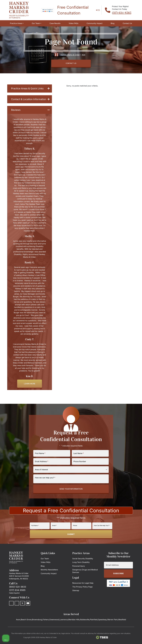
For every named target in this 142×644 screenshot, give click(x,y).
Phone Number (80, 468)
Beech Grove (26, 626)
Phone (75, 532)
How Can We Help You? (102, 532)
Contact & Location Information (30, 103)
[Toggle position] (130, 573)
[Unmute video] (103, 573)
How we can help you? (45, 484)
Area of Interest (41, 476)
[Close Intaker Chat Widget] (135, 573)
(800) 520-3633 (18, 593)
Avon (18, 626)
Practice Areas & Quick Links (30, 89)
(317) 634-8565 (122, 13)
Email (54, 532)
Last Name (79, 459)
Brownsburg (37, 626)
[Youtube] (28, 609)
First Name (40, 459)
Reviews (30, 116)
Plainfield (94, 626)
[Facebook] (11, 609)
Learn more (30, 390)
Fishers (46, 626)
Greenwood (54, 626)
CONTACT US (71, 64)
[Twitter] (22, 609)
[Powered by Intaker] (123, 639)
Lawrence (64, 626)
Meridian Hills (74, 626)
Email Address (42, 468)
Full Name (35, 532)
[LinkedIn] (17, 609)
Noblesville (85, 626)
